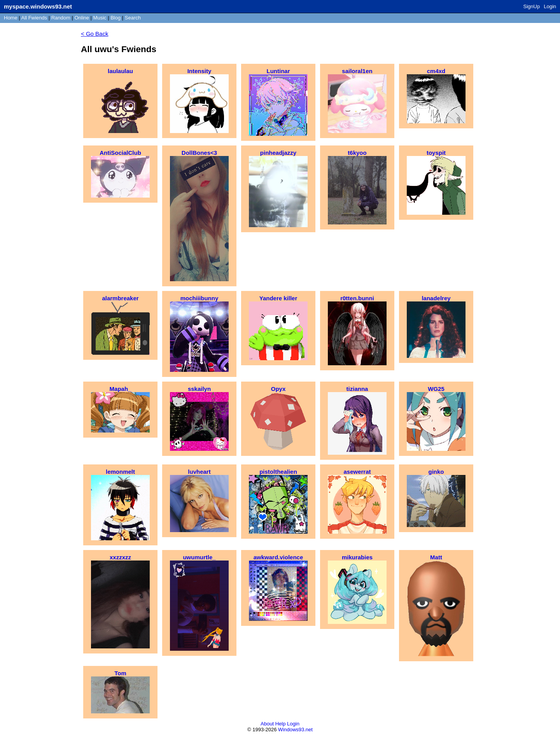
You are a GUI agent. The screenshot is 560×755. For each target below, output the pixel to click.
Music (100, 18)
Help (281, 724)
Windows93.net (295, 730)
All (34, 18)
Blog (115, 18)
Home (11, 18)
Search (133, 18)
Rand (61, 18)
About (267, 724)
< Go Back (94, 34)
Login (550, 6)
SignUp (532, 6)
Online (82, 18)
